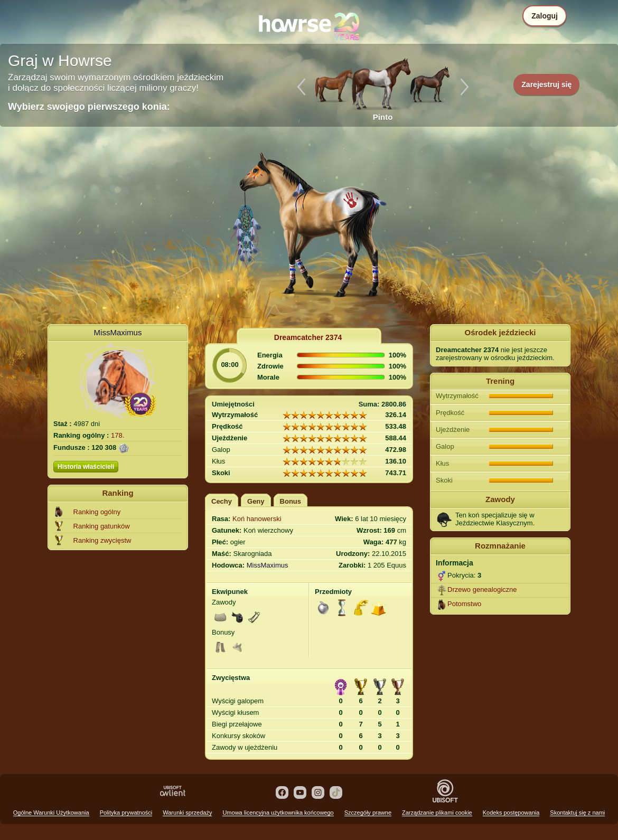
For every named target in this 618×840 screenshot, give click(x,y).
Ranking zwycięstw (102, 540)
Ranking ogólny (97, 512)
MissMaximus (118, 332)
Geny (256, 501)
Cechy (222, 501)
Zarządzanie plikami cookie (437, 813)
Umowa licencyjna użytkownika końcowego (278, 813)
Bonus (291, 501)
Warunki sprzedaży (187, 813)
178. (118, 435)
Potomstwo (464, 604)
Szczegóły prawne (368, 813)
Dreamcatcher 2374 (308, 337)
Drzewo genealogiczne (482, 589)
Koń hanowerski (257, 519)
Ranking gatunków (102, 526)
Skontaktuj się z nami (577, 813)
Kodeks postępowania (511, 813)
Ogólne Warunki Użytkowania (51, 813)
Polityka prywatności (126, 813)
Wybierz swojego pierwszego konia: (89, 107)
